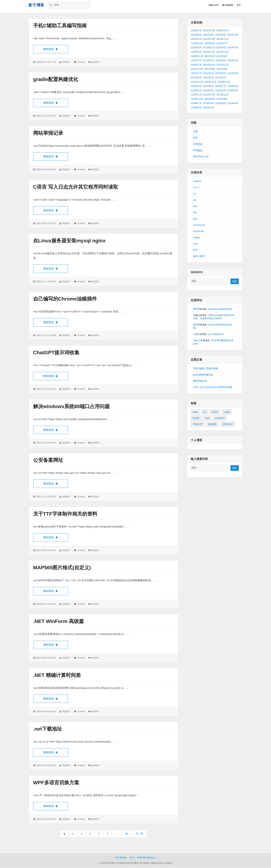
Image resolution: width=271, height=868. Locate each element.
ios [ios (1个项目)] (205, 412)
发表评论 (95, 62)
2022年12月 (209, 52)
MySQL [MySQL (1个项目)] (196, 418)
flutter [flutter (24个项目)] (195, 412)
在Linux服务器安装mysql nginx (69, 241)
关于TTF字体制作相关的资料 (65, 514)
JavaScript (198, 231)
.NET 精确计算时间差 (57, 676)
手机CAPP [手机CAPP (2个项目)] (198, 424)
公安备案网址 (48, 460)
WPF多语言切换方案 (56, 783)
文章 (198, 144)
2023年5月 (209, 48)
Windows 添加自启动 (220, 309)
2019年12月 (209, 95)
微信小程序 (199, 256)
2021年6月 (209, 73)
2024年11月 (223, 30)
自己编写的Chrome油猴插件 (65, 299)
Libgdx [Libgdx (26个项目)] (227, 412)
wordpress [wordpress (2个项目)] (220, 418)
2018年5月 (196, 108)
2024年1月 (196, 39)
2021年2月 (209, 78)
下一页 (139, 834)
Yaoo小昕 (198, 340)
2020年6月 (233, 86)
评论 (198, 150)
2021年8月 (222, 69)
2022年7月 (196, 60)
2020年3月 (221, 90)
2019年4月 (233, 103)
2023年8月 (210, 43)
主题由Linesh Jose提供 (161, 864)
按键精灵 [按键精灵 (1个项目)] (212, 424)
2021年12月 (209, 65)
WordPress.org (201, 156)
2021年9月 (210, 69)
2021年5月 (221, 73)
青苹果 (197, 309)
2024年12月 (209, 30)
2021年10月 (197, 69)
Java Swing (199, 225)
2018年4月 (209, 108)
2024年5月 (221, 35)
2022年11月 (223, 52)
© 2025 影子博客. (107, 864)
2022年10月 (197, 56)
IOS (195, 212)
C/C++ (196, 187)
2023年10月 (197, 43)
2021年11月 (223, 65)
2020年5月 (196, 90)
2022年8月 (222, 56)
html (195, 206)
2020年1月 (196, 95)
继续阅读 (56, 49)
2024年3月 (233, 35)
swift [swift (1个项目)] (207, 418)
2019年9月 (210, 99)
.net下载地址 (48, 729)
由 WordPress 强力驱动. (128, 864)
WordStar (144, 864)
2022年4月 (221, 60)
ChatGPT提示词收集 (56, 353)
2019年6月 (209, 103)
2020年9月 (196, 86)
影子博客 (36, 5)
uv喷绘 (197, 334)
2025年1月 (196, 30)
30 (128, 835)
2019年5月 (221, 103)
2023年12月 (209, 39)
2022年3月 (233, 60)
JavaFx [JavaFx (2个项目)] (215, 412)
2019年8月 (222, 99)
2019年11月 (223, 95)
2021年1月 (221, 78)
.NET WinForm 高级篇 (59, 622)
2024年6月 (209, 35)
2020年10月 (224, 82)
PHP (195, 250)
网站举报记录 (48, 133)
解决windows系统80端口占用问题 (71, 407)
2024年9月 (196, 35)
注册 (195, 131)
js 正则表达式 (216, 334)
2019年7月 (196, 103)
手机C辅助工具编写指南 (60, 26)
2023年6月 (196, 48)
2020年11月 (210, 82)
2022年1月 (196, 65)
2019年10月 (197, 99)
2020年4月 (209, 90)
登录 (195, 138)
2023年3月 (233, 48)
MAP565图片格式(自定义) (62, 568)
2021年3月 (196, 78)
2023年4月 (221, 48)
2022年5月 (209, 60)
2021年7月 (196, 73)
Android (81, 62)
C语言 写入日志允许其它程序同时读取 (76, 187)
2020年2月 (233, 90)
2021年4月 (233, 73)
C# (195, 194)
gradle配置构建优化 (56, 79)
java (195, 219)
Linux (196, 244)
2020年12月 (197, 82)
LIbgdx (197, 237)
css (195, 200)
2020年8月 (209, 86)
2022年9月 (210, 56)
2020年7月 (221, 86)
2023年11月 (223, 39)
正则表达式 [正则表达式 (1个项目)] (227, 424)
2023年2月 (196, 52)
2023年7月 (222, 43)
